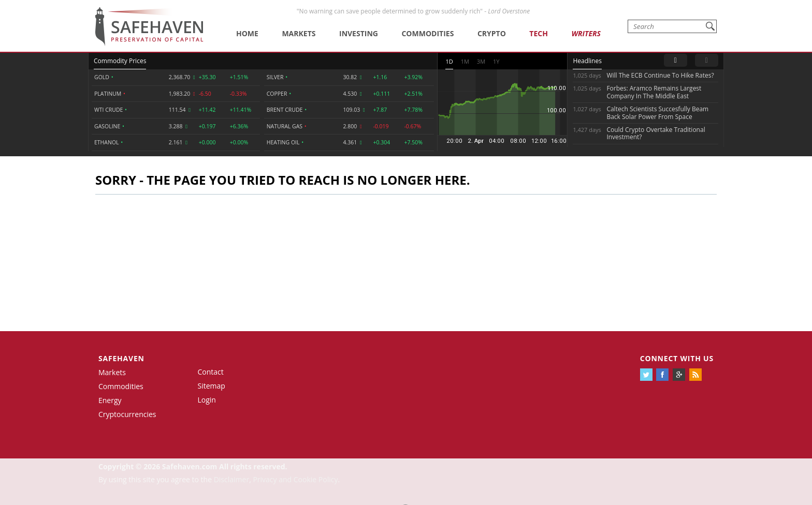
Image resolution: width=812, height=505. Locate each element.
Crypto (492, 33)
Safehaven (121, 358)
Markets (299, 33)
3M (481, 61)
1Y (496, 61)
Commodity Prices (120, 61)
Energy (110, 400)
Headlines (587, 61)
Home (247, 33)
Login (207, 400)
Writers (586, 33)
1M (465, 61)
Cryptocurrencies (127, 414)
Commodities (427, 33)
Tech (539, 33)
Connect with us (677, 358)
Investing (359, 33)
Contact (211, 372)
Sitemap (212, 386)
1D (449, 61)
